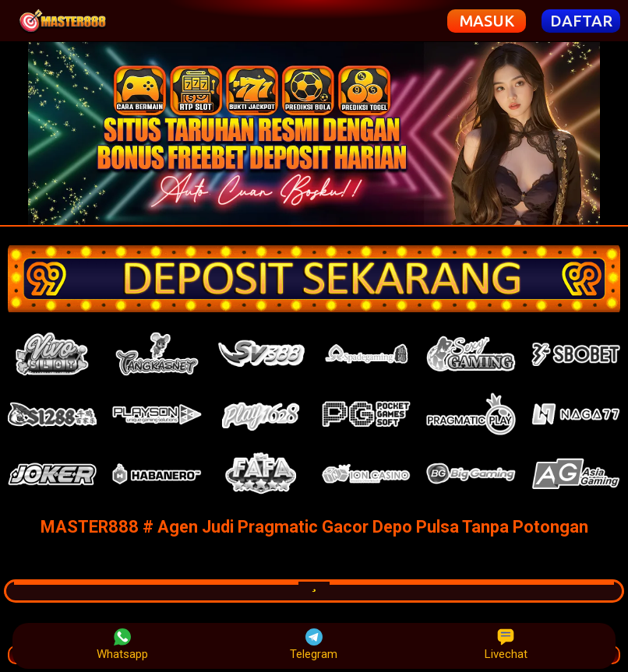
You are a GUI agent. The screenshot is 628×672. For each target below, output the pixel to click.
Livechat (506, 645)
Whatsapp (122, 645)
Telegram (314, 645)
